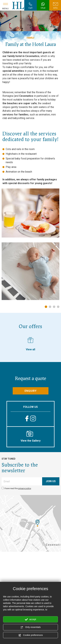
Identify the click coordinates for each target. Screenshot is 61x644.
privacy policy (25, 488)
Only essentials (30, 627)
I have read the (18, 488)
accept (30, 619)
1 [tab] (46, 307)
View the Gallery (30, 437)
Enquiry (31, 391)
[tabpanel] (30, 271)
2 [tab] (50, 307)
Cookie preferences (30, 635)
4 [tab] (58, 307)
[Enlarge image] (30, 271)
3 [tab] (54, 307)
